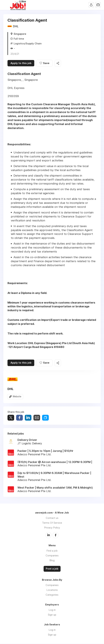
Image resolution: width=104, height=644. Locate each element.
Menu (6, 5)
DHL (16, 26)
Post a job (52, 569)
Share (19, 418)
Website (17, 397)
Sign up (52, 615)
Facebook (56, 535)
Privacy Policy (52, 528)
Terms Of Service (52, 523)
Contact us (52, 518)
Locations (52, 590)
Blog (52, 561)
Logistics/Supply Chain (28, 43)
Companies (52, 556)
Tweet (11, 418)
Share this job (58, 63)
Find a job (52, 551)
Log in (52, 610)
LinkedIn (48, 535)
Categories (52, 595)
